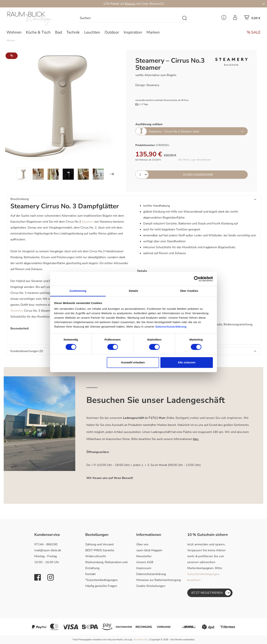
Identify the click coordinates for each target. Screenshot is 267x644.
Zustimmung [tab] (78, 291)
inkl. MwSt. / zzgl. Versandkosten (194, 160)
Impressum (144, 568)
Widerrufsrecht (96, 556)
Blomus (130, 4)
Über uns (142, 544)
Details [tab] (133, 291)
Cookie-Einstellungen (151, 586)
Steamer (88, 222)
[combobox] (129, 18)
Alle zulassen (187, 362)
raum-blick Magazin (149, 550)
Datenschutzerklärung (151, 574)
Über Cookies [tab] (189, 291)
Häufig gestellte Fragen (101, 586)
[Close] (264, 4)
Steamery (17, 311)
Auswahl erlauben (133, 362)
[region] (61, 115)
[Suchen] (185, 18)
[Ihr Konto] (235, 19)
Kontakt (90, 574)
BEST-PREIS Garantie (100, 550)
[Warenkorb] (252, 19)
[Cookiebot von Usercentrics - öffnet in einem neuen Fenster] (197, 279)
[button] (133, 199)
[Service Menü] (224, 19)
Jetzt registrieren (211, 593)
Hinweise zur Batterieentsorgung (159, 580)
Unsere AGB (145, 562)
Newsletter (144, 556)
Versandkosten (141, 640)
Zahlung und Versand (99, 544)
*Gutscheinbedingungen (101, 580)
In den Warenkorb (198, 175)
